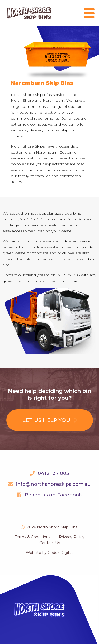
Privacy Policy (72, 537)
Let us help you (50, 420)
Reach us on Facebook (53, 495)
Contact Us (50, 543)
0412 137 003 (53, 473)
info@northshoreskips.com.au (53, 484)
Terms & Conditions (33, 537)
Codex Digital (60, 553)
